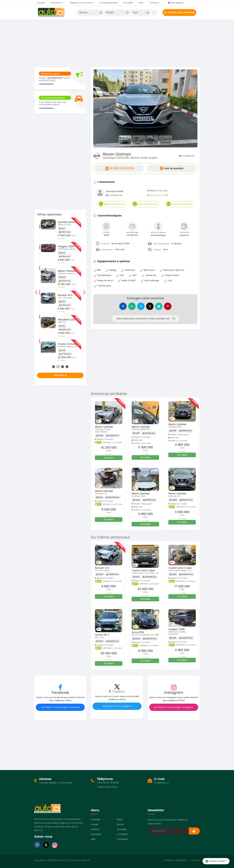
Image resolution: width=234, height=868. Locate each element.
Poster (120, 824)
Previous (37, 292)
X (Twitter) (123, 834)
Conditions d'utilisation (176, 860)
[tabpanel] (60, 285)
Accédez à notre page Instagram (174, 707)
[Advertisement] (117, 43)
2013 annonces (159, 195)
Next (83, 292)
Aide (141, 3)
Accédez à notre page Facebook (60, 707)
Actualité (128, 3)
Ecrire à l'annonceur (145, 204)
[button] (101, 108)
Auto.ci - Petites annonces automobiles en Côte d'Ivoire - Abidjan (51, 12)
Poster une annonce (179, 12)
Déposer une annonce (81, 3)
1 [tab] (54, 367)
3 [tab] (63, 367)
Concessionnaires (108, 3)
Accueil (41, 3)
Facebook (96, 834)
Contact (95, 829)
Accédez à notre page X (117, 706)
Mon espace (176, 3)
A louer (95, 824)
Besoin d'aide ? (216, 861)
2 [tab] (58, 367)
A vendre (96, 819)
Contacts (154, 3)
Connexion (123, 839)
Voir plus (60, 375)
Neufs (120, 819)
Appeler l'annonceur (112, 204)
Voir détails (109, 458)
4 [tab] (67, 367)
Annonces (56, 3)
